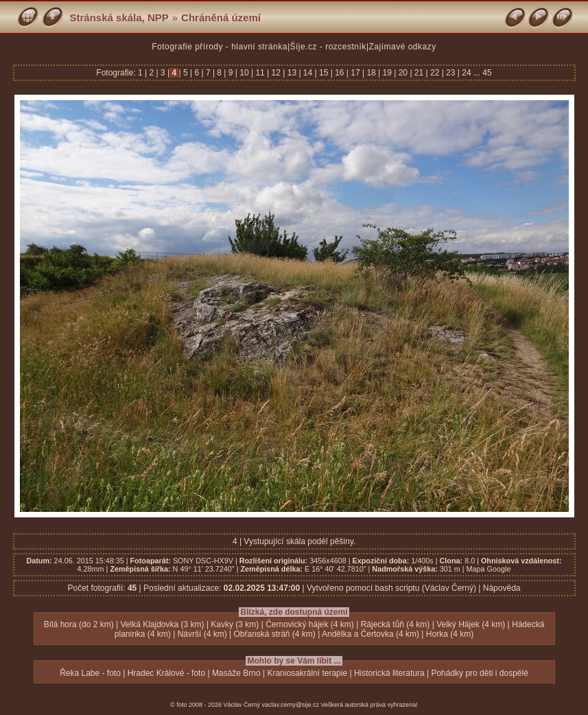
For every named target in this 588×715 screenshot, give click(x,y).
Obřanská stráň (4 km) (274, 634)
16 (340, 73)
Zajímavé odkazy (403, 47)
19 (387, 73)
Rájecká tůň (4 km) (396, 624)
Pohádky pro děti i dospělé (479, 673)
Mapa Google (489, 569)
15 (324, 73)
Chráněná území (221, 17)
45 (487, 73)
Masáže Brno (236, 673)
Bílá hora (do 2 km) (79, 624)
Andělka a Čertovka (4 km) (371, 634)
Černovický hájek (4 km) (310, 624)
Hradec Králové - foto (166, 673)
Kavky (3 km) (235, 624)
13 (292, 73)
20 (403, 73)
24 (467, 73)
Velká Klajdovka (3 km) (162, 624)
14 (308, 73)
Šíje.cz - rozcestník (328, 47)
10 (244, 73)
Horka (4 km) (450, 634)
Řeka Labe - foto (90, 673)
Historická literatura (389, 673)
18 (371, 73)
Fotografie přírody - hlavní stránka (220, 47)
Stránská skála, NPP (119, 17)
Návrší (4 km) (202, 634)
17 (355, 73)
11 (260, 73)
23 (451, 73)
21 (419, 73)
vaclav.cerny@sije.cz (291, 705)
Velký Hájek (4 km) (471, 624)
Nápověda (502, 588)
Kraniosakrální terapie (307, 673)
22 (435, 73)
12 (276, 73)
